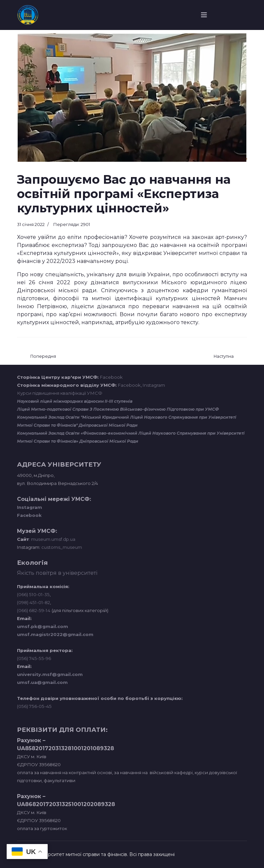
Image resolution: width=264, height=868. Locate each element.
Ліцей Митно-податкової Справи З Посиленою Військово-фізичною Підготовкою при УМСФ (118, 409)
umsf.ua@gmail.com (42, 682)
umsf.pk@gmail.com (42, 626)
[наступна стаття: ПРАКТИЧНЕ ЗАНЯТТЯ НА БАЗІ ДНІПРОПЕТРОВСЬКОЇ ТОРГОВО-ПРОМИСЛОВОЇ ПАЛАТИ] (224, 357)
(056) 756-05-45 (34, 706)
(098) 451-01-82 (33, 602)
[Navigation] (204, 15)
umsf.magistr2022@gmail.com (55, 634)
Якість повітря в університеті (57, 573)
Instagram (154, 385)
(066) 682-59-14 (34, 610)
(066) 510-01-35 (33, 594)
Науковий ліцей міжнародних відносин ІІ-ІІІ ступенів (75, 401)
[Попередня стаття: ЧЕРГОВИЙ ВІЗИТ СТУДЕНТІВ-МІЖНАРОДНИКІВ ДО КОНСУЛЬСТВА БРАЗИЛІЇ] (43, 357)
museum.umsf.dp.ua (53, 539)
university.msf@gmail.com (50, 674)
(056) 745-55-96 (34, 658)
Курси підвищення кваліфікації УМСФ (60, 393)
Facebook (111, 377)
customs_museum (62, 547)
